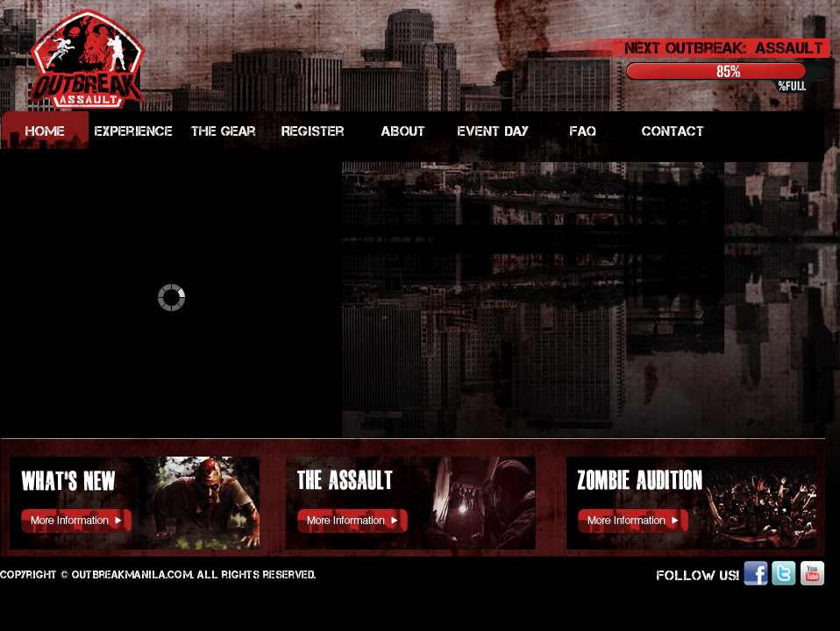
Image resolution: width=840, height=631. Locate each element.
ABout (403, 131)
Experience (134, 131)
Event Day (493, 131)
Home (45, 131)
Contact (673, 131)
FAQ (583, 131)
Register (313, 131)
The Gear (224, 131)
